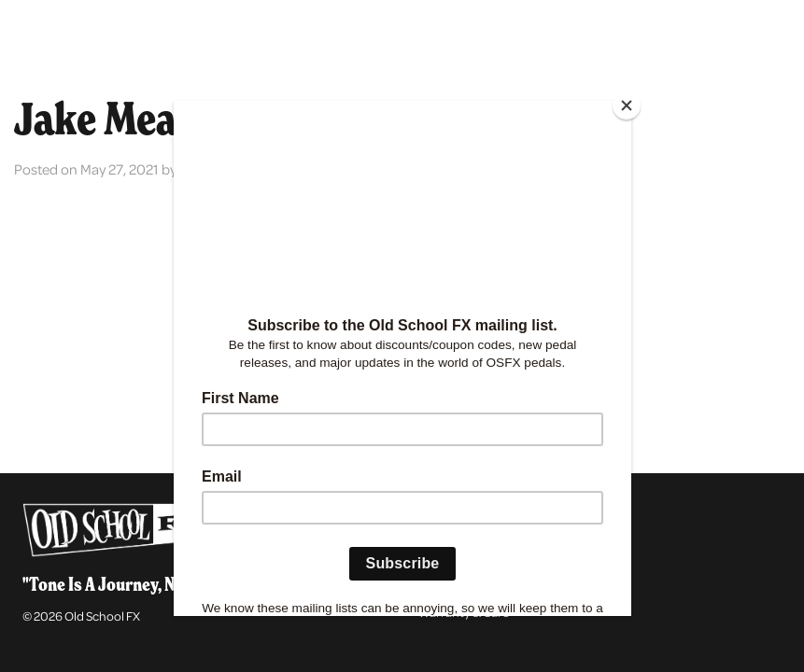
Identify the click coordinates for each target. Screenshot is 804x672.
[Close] (627, 105)
